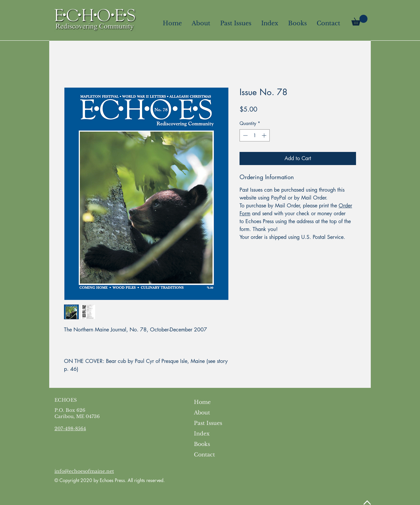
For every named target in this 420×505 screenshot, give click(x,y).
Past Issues (208, 423)
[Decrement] (245, 135)
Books (202, 444)
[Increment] (265, 135)
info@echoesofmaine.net (84, 471)
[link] (359, 20)
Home (202, 402)
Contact (204, 454)
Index (202, 433)
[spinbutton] (255, 135)
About (202, 412)
